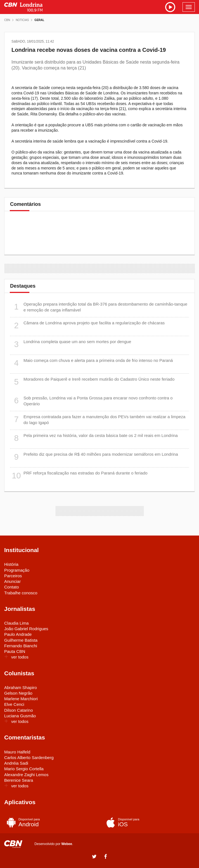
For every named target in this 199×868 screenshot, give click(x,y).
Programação (17, 570)
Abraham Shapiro (21, 687)
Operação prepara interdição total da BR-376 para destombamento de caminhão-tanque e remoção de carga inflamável (99, 307)
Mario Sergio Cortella (24, 769)
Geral (39, 20)
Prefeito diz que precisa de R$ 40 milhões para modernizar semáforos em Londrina (94, 457)
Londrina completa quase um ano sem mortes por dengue (71, 344)
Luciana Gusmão (20, 716)
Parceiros (13, 576)
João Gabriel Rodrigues (26, 629)
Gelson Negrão (18, 693)
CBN (7, 20)
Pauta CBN (15, 651)
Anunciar (12, 581)
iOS (148, 822)
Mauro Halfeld (17, 752)
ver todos (16, 657)
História (11, 564)
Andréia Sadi (16, 763)
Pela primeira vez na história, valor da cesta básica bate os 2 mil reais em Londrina (94, 438)
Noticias (22, 20)
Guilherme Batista (21, 640)
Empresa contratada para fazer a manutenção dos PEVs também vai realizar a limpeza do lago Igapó (98, 419)
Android (48, 822)
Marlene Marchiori (21, 699)
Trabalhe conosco (21, 593)
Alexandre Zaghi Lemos (26, 775)
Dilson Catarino (19, 710)
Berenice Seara (19, 780)
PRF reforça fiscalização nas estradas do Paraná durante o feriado (79, 476)
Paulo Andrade (18, 634)
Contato (12, 587)
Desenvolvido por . (54, 844)
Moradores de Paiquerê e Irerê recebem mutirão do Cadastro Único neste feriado (92, 382)
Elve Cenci (14, 704)
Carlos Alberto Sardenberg (29, 758)
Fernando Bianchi (21, 646)
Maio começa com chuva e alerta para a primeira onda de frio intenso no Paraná (91, 363)
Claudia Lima (16, 623)
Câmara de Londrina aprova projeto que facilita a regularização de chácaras (87, 326)
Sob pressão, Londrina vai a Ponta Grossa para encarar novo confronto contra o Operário (91, 401)
